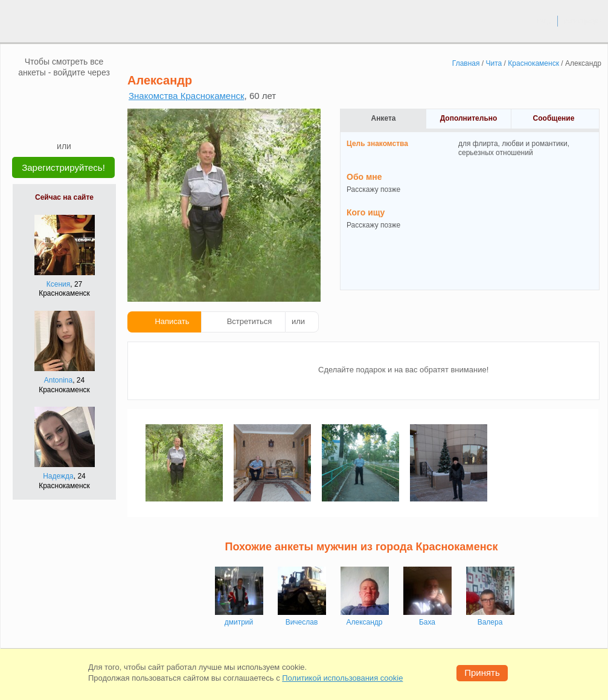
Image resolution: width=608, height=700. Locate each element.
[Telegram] (75, 122)
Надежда (58, 476)
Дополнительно (469, 118)
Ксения (59, 284)
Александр (364, 622)
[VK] (41, 96)
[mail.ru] (64, 96)
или (298, 321)
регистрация (583, 21)
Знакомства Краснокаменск (187, 96)
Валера (490, 622)
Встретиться (250, 321)
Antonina (58, 380)
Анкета (384, 118)
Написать (172, 321)
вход (544, 21)
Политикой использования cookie (342, 678)
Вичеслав (302, 622)
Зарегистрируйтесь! (63, 167)
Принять (482, 673)
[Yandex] (53, 122)
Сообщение (554, 118)
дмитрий (239, 622)
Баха (427, 622)
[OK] (87, 96)
